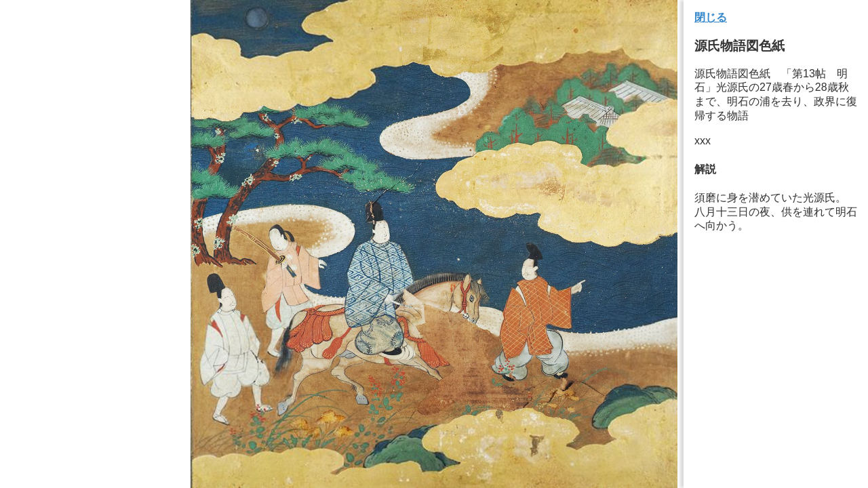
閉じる (711, 17)
